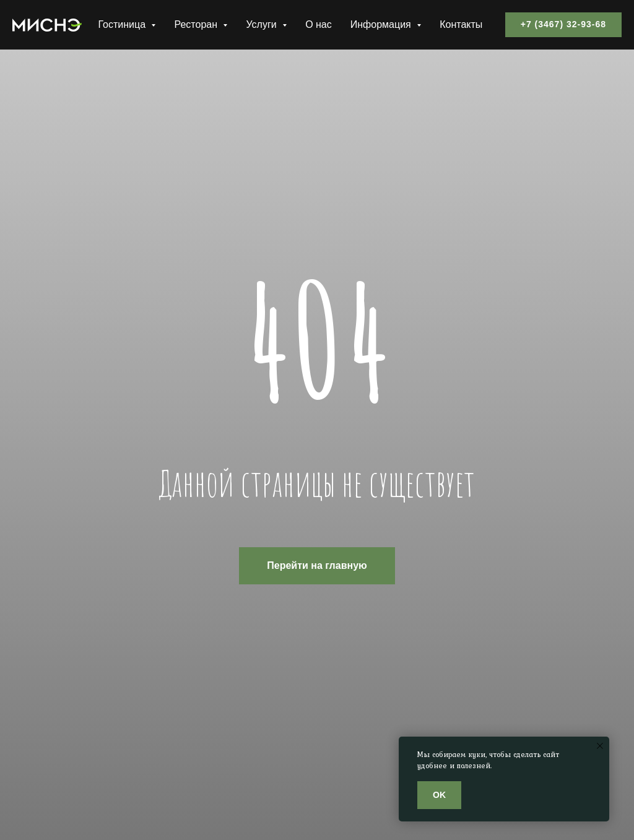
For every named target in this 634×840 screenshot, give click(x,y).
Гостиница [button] (123, 24)
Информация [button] (382, 24)
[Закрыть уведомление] (600, 746)
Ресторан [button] (197, 24)
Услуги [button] (263, 24)
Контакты (461, 24)
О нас (319, 24)
